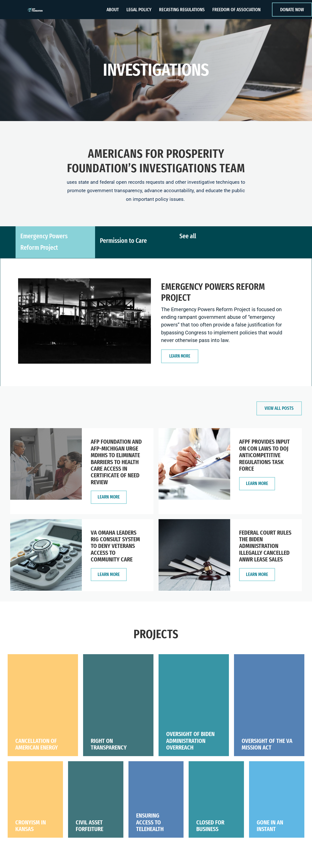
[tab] (55, 245)
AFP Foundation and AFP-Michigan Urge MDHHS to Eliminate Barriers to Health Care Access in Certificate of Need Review (116, 462)
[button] (181, 355)
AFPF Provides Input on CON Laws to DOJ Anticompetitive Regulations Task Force (264, 456)
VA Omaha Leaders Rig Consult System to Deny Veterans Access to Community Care (115, 547)
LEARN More (112, 497)
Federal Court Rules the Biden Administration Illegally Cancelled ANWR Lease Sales (265, 547)
